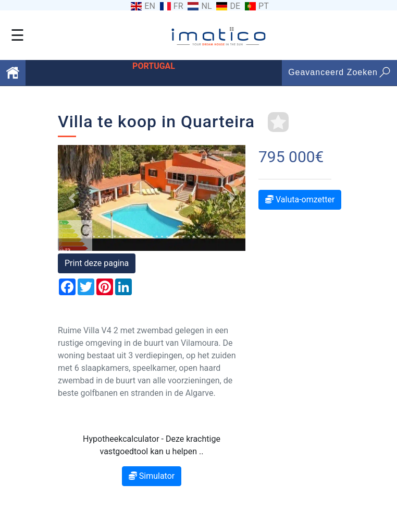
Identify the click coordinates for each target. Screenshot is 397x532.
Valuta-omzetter (300, 199)
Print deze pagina (97, 263)
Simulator (152, 476)
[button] (72, 198)
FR (178, 6)
